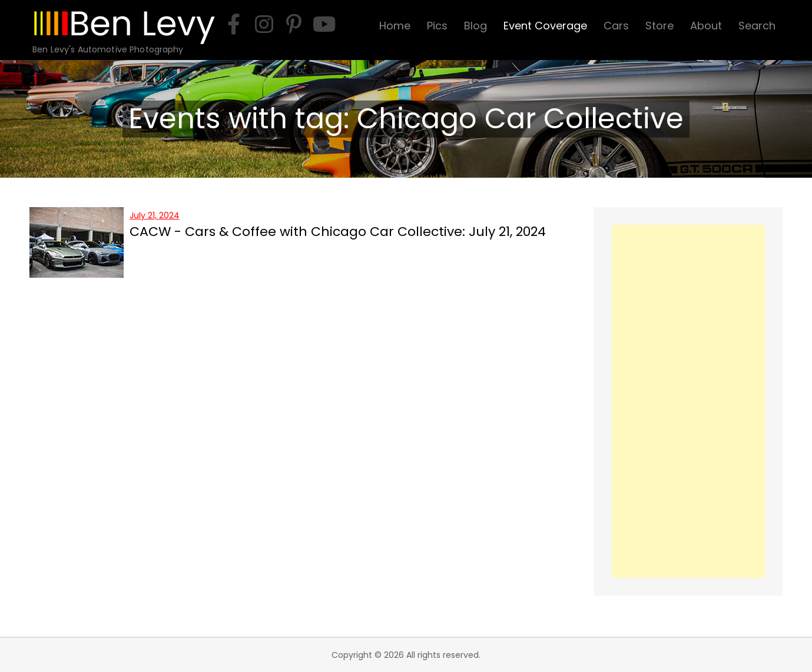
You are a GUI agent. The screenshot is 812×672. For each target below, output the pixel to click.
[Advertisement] (688, 401)
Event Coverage (545, 26)
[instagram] (264, 24)
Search (757, 26)
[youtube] (324, 24)
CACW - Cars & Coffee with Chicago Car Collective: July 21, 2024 (338, 232)
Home (395, 26)
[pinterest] (294, 24)
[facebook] (234, 24)
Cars (616, 26)
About (706, 26)
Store (659, 26)
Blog (475, 26)
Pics (437, 26)
